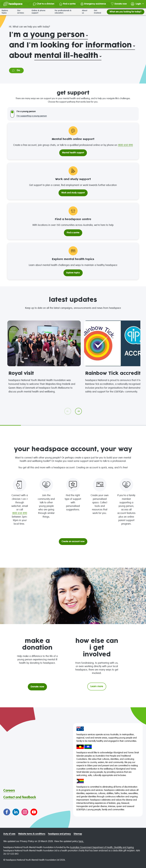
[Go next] (78, 411)
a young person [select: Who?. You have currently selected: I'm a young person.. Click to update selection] (54, 35)
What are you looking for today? (126, 12)
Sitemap (78, 834)
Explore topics (8, 12)
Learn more (97, 686)
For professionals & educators (67, 12)
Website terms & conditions (32, 834)
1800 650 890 (125, 145)
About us (86, 12)
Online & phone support (41, 12)
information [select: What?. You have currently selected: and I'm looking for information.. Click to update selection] (109, 45)
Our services (23, 12)
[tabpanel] (44, 357)
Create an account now (73, 542)
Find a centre (67, 4)
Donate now (119, 4)
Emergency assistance (93, 4)
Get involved (100, 12)
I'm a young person (26, 112)
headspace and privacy (59, 834)
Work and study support (73, 193)
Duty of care (9, 834)
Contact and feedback (20, 797)
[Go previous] (68, 411)
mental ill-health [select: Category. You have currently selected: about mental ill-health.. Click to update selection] (66, 56)
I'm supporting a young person (32, 116)
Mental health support (73, 153)
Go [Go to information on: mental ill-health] (16, 71)
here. (81, 841)
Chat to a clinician (44, 4)
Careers (9, 791)
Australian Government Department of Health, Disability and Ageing (102, 848)
